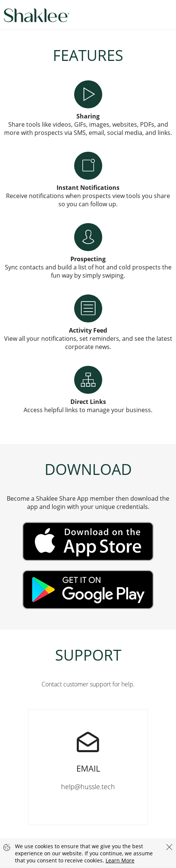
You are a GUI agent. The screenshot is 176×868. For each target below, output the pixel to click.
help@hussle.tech (88, 750)
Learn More (120, 860)
